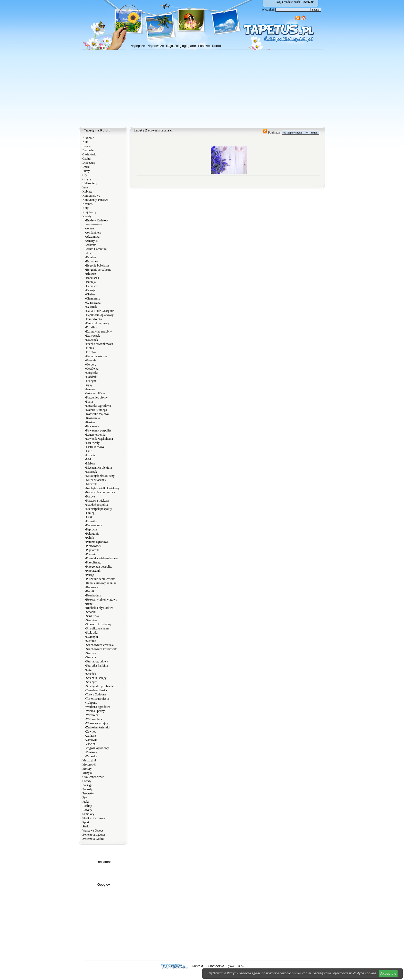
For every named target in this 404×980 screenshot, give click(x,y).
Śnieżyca (92, 682)
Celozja (91, 290)
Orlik (89, 517)
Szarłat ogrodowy (97, 661)
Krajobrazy (89, 212)
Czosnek (91, 307)
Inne (85, 187)
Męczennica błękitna (99, 468)
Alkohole (88, 138)
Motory (87, 769)
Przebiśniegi (94, 562)
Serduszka (92, 616)
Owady (87, 781)
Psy (85, 798)
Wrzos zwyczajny (97, 723)
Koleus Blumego (96, 410)
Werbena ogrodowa (98, 707)
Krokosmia (93, 418)
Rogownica (93, 587)
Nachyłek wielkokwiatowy (103, 488)
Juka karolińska (96, 393)
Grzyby (87, 179)
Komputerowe (91, 196)
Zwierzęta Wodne (93, 839)
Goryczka (92, 373)
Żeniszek (92, 752)
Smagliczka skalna (98, 628)
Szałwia (91, 657)
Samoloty (88, 814)
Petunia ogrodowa (97, 542)
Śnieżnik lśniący (96, 678)
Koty (86, 208)
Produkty (88, 793)
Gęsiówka (92, 369)
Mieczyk (91, 472)
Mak (89, 459)
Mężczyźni (89, 760)
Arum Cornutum (96, 249)
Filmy (86, 171)
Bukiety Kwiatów (97, 220)
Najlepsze (138, 46)
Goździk (91, 377)
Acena (90, 228)
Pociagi (87, 785)
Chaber (91, 294)
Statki (86, 826)
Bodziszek (92, 278)
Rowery (87, 810)
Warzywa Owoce (93, 830)
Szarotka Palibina (97, 666)
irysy (89, 385)
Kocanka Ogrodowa (98, 406)
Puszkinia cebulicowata (101, 579)
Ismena (91, 389)
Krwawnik (93, 426)
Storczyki (92, 637)
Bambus (91, 257)
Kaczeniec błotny (97, 397)
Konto (216, 46)
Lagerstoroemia (96, 435)
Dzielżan (92, 327)
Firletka (91, 352)
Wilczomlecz (94, 719)
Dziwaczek (93, 336)
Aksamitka (93, 237)
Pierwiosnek (94, 546)
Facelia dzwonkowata (99, 344)
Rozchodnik (94, 595)
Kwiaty (87, 216)
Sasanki (91, 612)
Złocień (91, 744)
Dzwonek (92, 340)
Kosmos (87, 204)
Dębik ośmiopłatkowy (100, 315)
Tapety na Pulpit (97, 130)
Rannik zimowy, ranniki (101, 583)
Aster (89, 253)
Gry (85, 175)
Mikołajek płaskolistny (100, 476)
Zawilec (91, 732)
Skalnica (91, 620)
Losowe (204, 46)
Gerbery (91, 364)
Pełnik (90, 538)
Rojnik (90, 591)
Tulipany (92, 703)
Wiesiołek (92, 715)
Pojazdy (87, 789)
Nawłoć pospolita (97, 505)
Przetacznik (93, 571)
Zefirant (91, 736)
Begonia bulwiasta (98, 265)
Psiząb (90, 575)
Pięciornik (92, 550)
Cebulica (92, 286)
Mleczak (91, 484)
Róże (89, 604)
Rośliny (87, 806)
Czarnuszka (93, 303)
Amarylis (92, 241)
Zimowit (91, 740)
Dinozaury (89, 163)
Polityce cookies (364, 973)
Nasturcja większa (97, 501)
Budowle (88, 150)
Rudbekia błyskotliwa (100, 608)
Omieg (90, 513)
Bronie (87, 146)
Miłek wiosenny (96, 480)
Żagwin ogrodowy (97, 748)
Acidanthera (94, 232)
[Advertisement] (202, 89)
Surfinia (91, 641)
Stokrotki (92, 633)
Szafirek (91, 653)
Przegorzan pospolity (99, 567)
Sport (86, 822)
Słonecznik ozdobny (99, 624)
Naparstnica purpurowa (100, 492)
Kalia (89, 402)
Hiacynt (91, 381)
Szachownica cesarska (100, 645)
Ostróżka (92, 521)
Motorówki (89, 765)
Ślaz (89, 670)
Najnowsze (156, 46)
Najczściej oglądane (181, 46)
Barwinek (92, 261)
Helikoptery (90, 183)
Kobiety (87, 192)
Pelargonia (93, 534)
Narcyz (91, 496)
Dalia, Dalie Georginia (100, 311)
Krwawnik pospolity (99, 430)
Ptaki (86, 802)
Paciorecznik (94, 525)
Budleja (91, 282)
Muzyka (87, 773)
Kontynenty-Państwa (95, 200)
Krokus (91, 422)
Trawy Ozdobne (96, 694)
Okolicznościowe (93, 777)
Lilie (89, 451)
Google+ (104, 885)
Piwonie (91, 554)
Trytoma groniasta (97, 699)
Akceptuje (388, 973)
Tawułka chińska (96, 690)
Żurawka (92, 756)
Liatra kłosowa (95, 447)
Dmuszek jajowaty (98, 323)
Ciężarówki (90, 154)
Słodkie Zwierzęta (94, 818)
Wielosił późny (95, 711)
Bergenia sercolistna (99, 270)
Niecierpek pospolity (99, 509)
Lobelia (91, 455)
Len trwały (93, 443)
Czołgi (87, 159)
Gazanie (91, 360)
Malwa (90, 463)
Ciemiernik (93, 298)
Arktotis (91, 245)
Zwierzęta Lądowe (94, 835)
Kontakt (197, 966)
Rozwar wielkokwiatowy (102, 600)
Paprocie (91, 529)
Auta (85, 142)
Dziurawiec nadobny (99, 331)
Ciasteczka (216, 966)
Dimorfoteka (94, 319)
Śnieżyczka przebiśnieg (101, 686)
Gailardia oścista (96, 356)
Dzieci (86, 167)
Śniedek (91, 674)
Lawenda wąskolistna (99, 439)
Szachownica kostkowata (102, 649)
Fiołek (90, 348)
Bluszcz (91, 274)
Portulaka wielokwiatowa (102, 558)
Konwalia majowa (97, 414)
